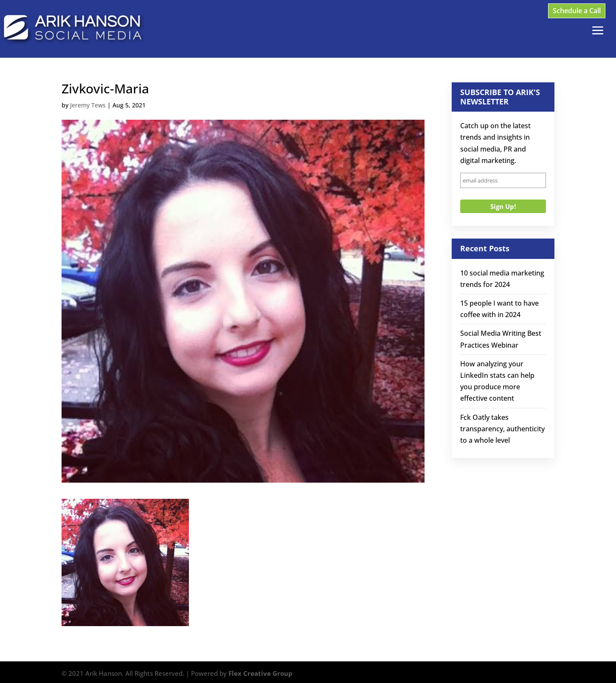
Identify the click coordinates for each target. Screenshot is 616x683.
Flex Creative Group (260, 673)
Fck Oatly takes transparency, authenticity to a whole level (502, 429)
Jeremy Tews (88, 105)
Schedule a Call (577, 11)
